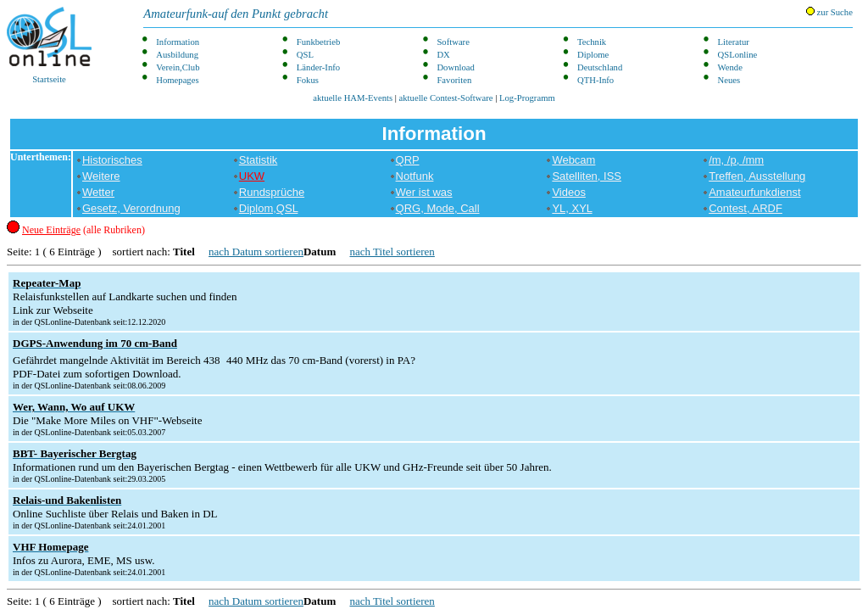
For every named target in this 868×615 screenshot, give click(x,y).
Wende (730, 67)
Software (453, 42)
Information (178, 42)
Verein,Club (178, 67)
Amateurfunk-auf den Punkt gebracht (236, 14)
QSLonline (738, 55)
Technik (592, 42)
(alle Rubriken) (83, 230)
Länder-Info (318, 67)
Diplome (593, 55)
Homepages (177, 80)
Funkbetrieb (319, 42)
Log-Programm (527, 98)
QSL (305, 55)
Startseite (49, 45)
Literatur (734, 42)
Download (455, 67)
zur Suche (829, 12)
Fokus (308, 80)
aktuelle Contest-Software (446, 98)
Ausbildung (177, 55)
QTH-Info (595, 80)
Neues (729, 80)
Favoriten (454, 80)
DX (443, 55)
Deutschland (600, 67)
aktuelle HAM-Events (353, 98)
